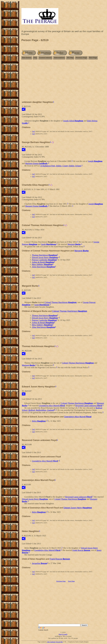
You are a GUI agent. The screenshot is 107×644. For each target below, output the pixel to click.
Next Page (93, 58)
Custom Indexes (45, 58)
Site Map (70, 58)
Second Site (59, 642)
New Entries (27, 58)
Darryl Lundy (63, 634)
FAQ (35, 58)
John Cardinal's (51, 642)
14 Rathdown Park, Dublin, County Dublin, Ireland (61, 166)
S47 (34, 131)
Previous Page (81, 58)
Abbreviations (59, 58)
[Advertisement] (63, 81)
